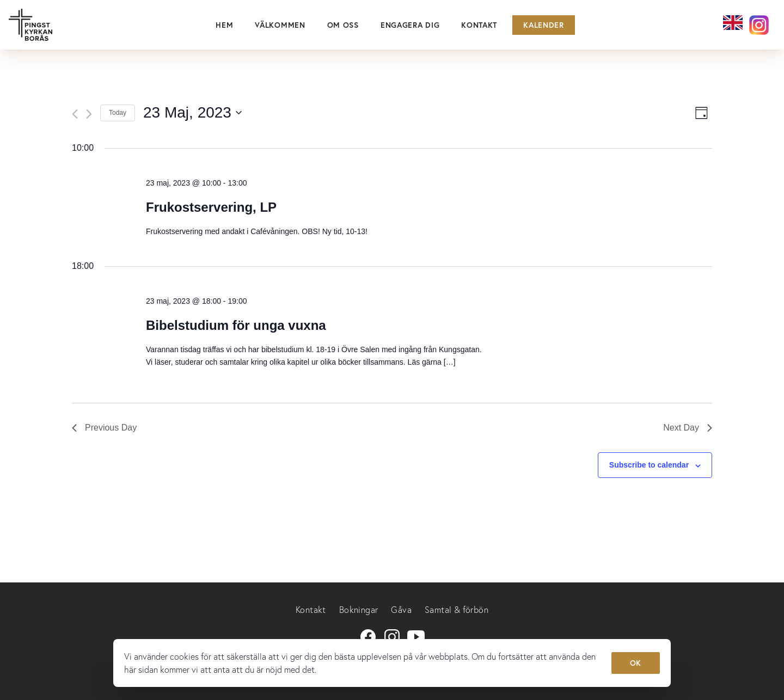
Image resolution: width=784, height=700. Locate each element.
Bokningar (359, 610)
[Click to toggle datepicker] (192, 113)
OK (636, 663)
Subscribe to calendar (649, 465)
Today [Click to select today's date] (118, 113)
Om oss (343, 25)
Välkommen (280, 25)
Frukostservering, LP (211, 207)
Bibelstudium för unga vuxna (236, 325)
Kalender (544, 25)
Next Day (688, 428)
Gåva (401, 610)
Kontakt (479, 25)
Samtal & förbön (457, 610)
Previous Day (104, 428)
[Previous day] (75, 114)
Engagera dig (410, 25)
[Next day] (89, 114)
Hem (224, 25)
